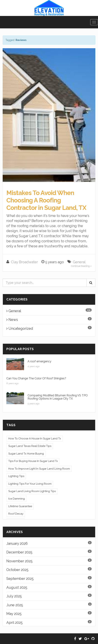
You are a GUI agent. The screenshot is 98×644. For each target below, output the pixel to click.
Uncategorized (20, 328)
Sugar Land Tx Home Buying (26, 454)
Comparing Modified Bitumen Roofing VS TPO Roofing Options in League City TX (58, 397)
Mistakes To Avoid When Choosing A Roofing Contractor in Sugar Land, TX (46, 200)
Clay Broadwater (24, 262)
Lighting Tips (16, 476)
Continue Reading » (81, 266)
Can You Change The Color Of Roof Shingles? (36, 378)
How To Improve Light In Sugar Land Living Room (39, 469)
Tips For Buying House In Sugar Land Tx (33, 461)
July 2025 (14, 596)
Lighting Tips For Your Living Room (30, 484)
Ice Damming (17, 499)
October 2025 (17, 570)
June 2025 (15, 605)
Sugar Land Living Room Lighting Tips (32, 491)
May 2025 (14, 614)
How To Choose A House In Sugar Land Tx (35, 439)
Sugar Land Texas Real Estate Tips (30, 446)
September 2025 (20, 579)
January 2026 (17, 543)
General (79, 262)
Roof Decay (16, 514)
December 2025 (19, 552)
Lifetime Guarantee (20, 506)
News (12, 320)
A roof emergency (39, 361)
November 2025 (19, 561)
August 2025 (17, 587)
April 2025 (15, 623)
